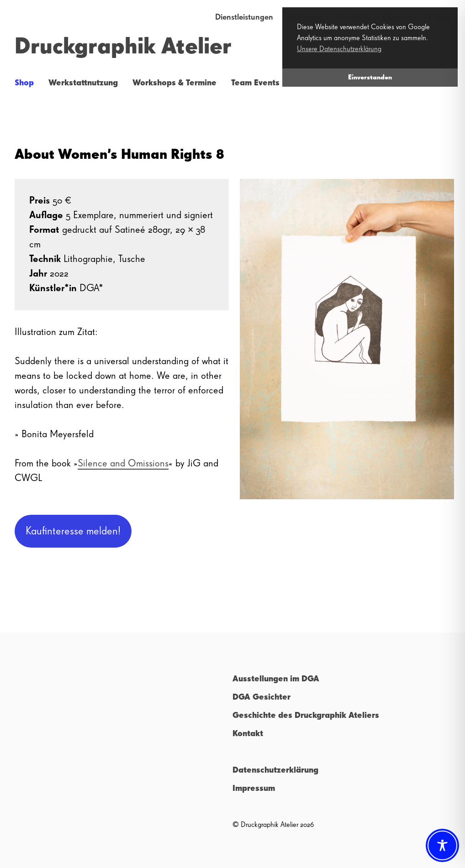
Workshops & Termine (174, 83)
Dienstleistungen (244, 17)
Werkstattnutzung (83, 83)
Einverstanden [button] (370, 78)
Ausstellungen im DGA (276, 679)
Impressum (254, 789)
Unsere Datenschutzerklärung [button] (339, 49)
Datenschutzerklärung (275, 770)
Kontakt (248, 734)
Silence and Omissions (123, 464)
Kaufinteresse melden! (73, 531)
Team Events (255, 83)
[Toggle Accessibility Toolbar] (442, 845)
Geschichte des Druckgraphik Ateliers (306, 716)
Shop (24, 83)
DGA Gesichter (262, 697)
